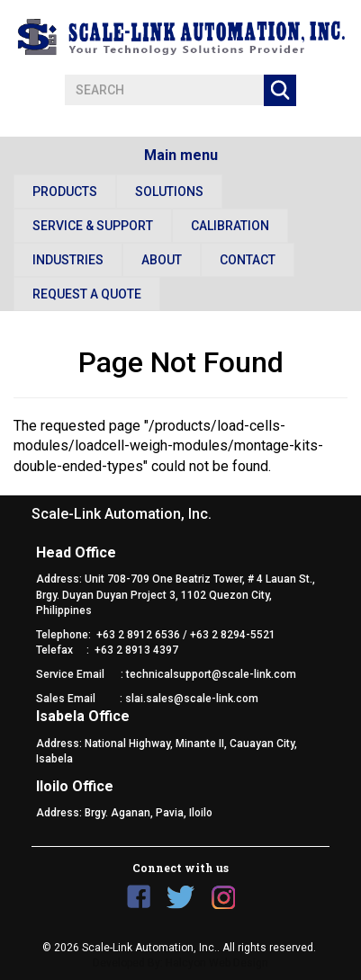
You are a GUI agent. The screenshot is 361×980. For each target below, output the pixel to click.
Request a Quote (87, 294)
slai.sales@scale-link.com (192, 699)
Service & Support (93, 226)
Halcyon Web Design (217, 963)
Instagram (223, 897)
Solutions (169, 192)
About (162, 260)
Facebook (139, 897)
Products (65, 192)
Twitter (181, 897)
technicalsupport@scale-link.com (211, 674)
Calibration (230, 226)
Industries (68, 260)
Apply (280, 90)
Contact (248, 260)
